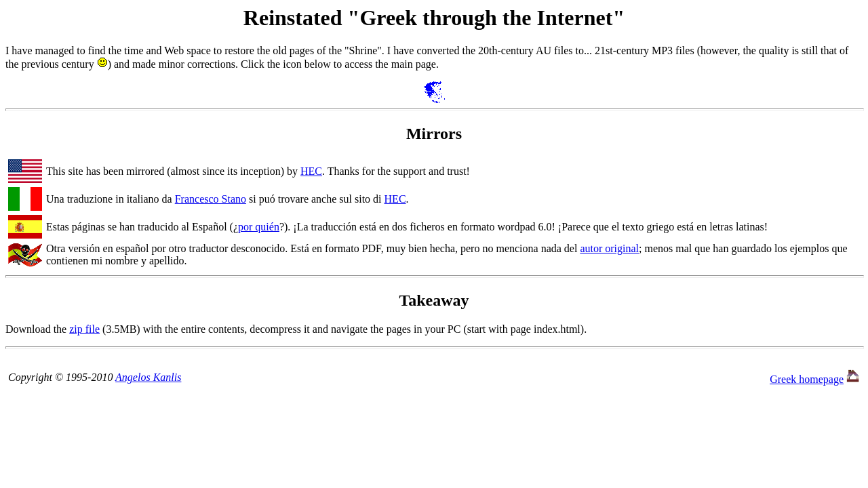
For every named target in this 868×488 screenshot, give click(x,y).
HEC (311, 171)
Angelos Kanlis (148, 377)
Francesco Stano (211, 199)
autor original (609, 248)
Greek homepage (807, 379)
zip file (84, 329)
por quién (259, 227)
